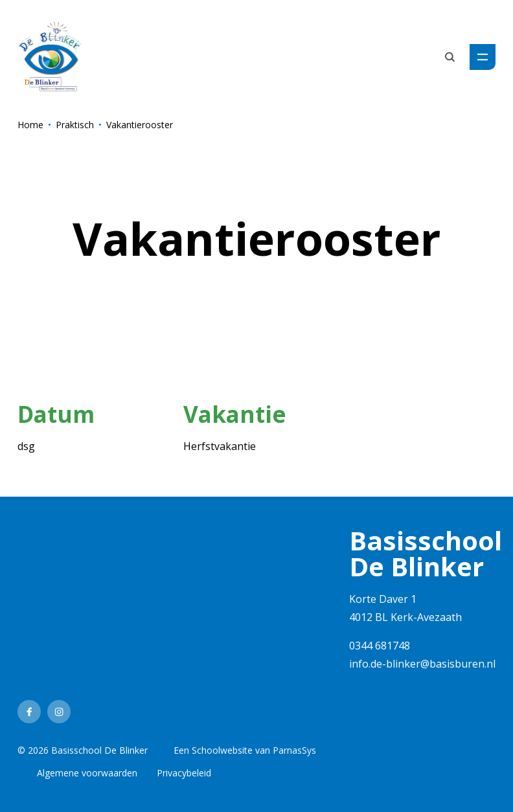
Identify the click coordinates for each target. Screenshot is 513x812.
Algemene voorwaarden (87, 773)
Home (30, 125)
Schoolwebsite (222, 750)
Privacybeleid (184, 773)
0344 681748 (380, 646)
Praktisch (75, 125)
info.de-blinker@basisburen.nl (422, 664)
